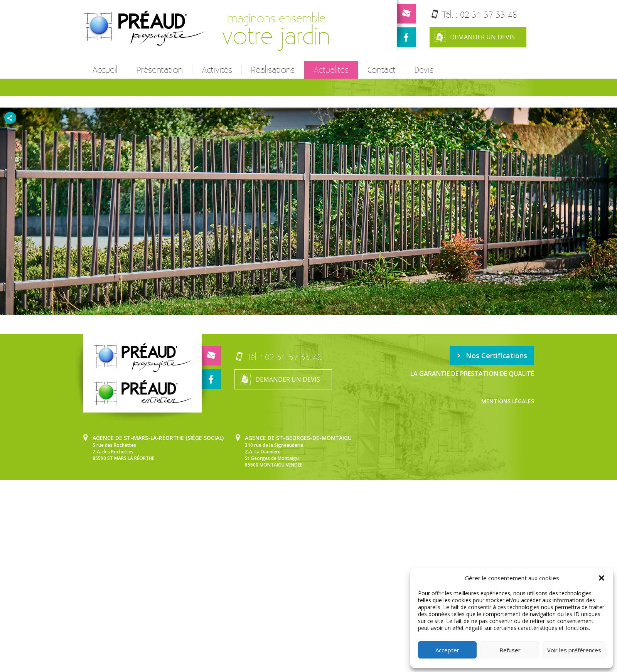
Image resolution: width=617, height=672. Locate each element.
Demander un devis (474, 37)
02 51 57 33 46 (489, 14)
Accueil (105, 70)
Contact (382, 70)
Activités (217, 70)
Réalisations (273, 70)
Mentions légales (508, 401)
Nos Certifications (492, 355)
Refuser (510, 650)
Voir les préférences (574, 650)
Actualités (331, 70)
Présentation (160, 70)
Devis (424, 70)
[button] (602, 578)
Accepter (447, 650)
